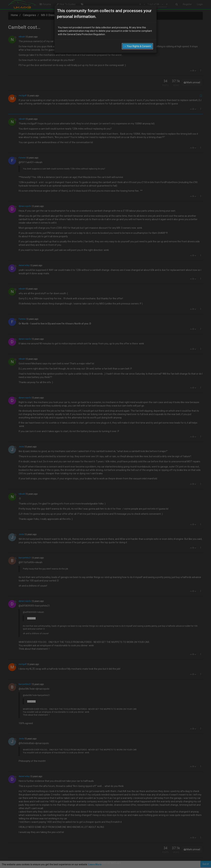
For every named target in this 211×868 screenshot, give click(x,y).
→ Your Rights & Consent (137, 46)
